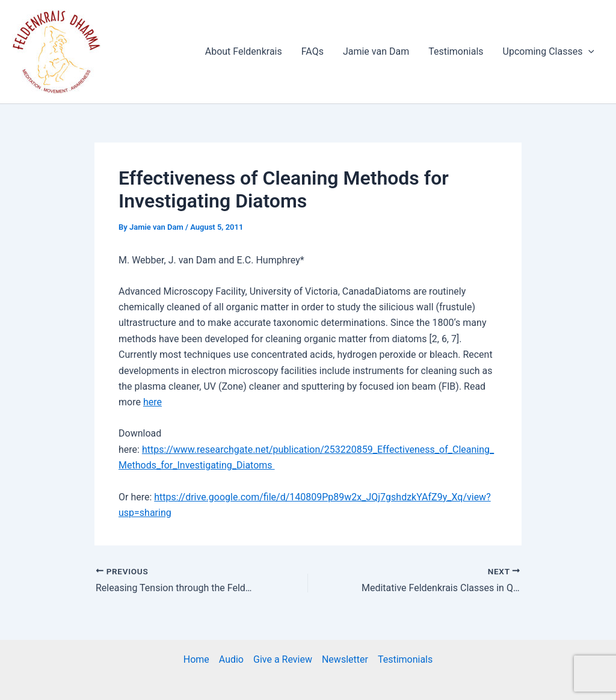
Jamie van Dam (376, 51)
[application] (588, 52)
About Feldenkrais (244, 51)
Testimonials (456, 51)
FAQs (313, 51)
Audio (231, 659)
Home (196, 659)
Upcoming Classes (549, 52)
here (152, 402)
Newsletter (345, 659)
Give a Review (283, 659)
